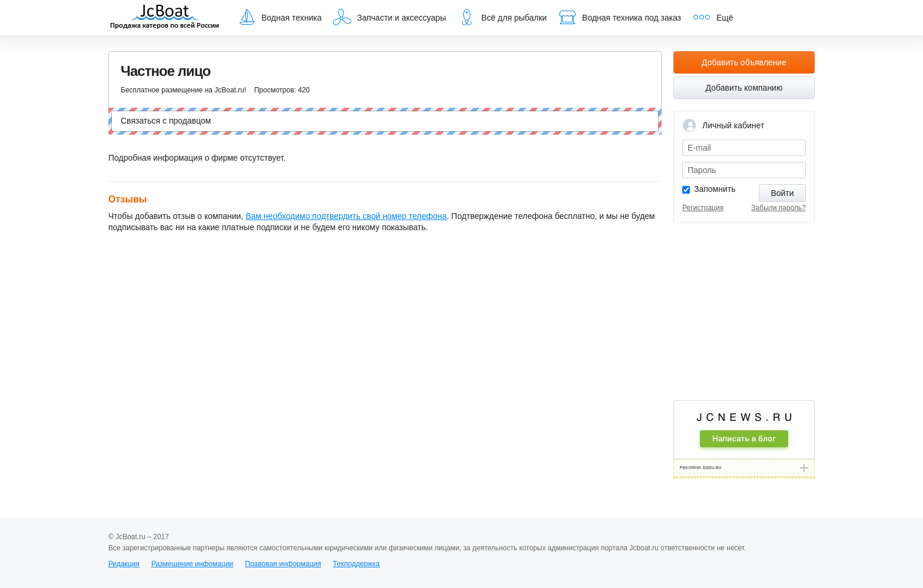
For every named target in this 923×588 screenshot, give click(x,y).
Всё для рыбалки (502, 17)
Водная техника (280, 17)
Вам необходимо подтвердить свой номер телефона (346, 216)
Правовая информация (283, 564)
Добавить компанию (744, 88)
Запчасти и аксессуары (389, 17)
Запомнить (715, 189)
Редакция (124, 564)
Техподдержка (356, 564)
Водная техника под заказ (620, 17)
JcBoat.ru (165, 18)
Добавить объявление (744, 62)
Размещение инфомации (192, 564)
